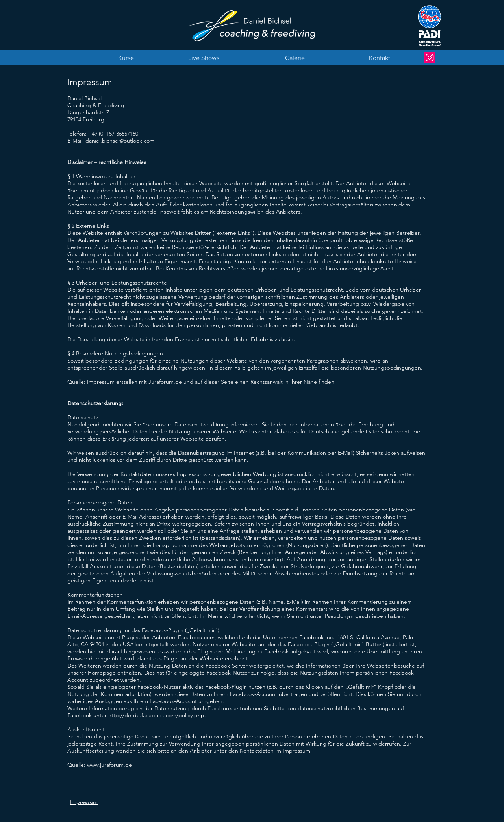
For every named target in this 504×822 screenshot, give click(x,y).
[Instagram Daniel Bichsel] (430, 58)
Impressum (84, 802)
